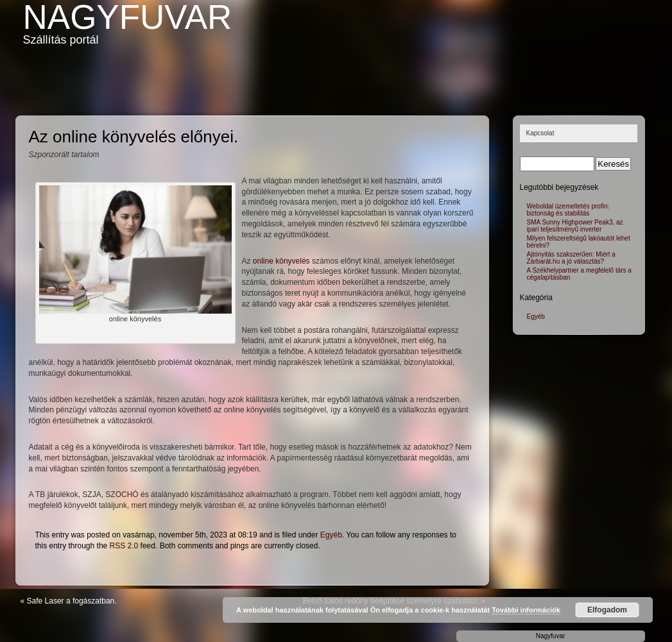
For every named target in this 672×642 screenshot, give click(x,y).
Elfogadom (607, 610)
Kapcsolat (540, 133)
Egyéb (331, 535)
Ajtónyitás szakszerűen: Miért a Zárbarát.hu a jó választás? (571, 258)
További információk (526, 610)
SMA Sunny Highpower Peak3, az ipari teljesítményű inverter (575, 226)
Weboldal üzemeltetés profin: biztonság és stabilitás (568, 210)
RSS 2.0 (124, 546)
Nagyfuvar (128, 17)
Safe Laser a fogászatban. (72, 601)
